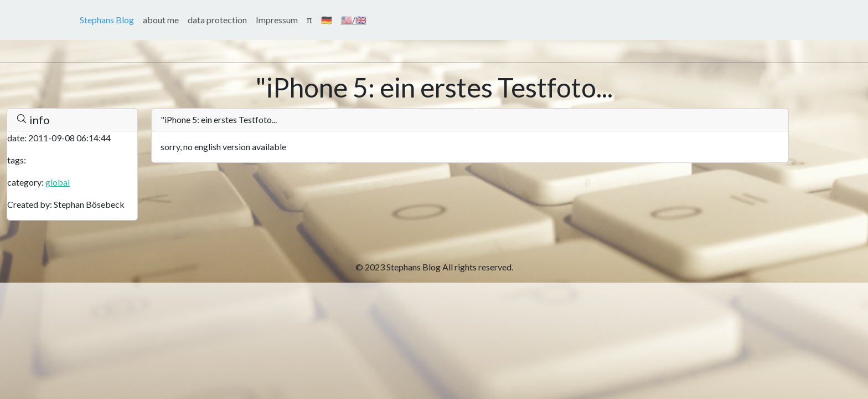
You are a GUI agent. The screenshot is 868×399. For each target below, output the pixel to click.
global (58, 182)
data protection (217, 20)
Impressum (277, 20)
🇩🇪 (327, 20)
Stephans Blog (107, 20)
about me (161, 20)
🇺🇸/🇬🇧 (354, 20)
